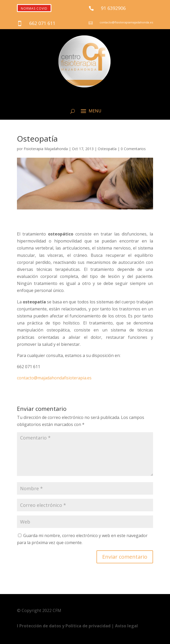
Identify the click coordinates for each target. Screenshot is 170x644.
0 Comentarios (133, 149)
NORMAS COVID (34, 8)
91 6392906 (113, 8)
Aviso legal (126, 626)
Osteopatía (107, 149)
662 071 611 (42, 23)
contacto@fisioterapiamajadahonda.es (126, 22)
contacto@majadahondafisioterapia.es (54, 378)
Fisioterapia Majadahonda (46, 149)
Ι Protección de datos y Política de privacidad (64, 626)
